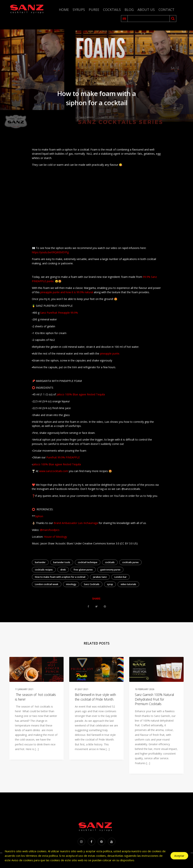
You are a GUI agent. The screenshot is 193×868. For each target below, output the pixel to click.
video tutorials (128, 584)
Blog (129, 10)
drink (63, 570)
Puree (94, 10)
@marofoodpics (50, 530)
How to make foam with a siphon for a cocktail (60, 577)
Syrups (79, 10)
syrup (110, 584)
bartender (40, 562)
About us (146, 10)
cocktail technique (88, 562)
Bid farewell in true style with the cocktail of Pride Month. (95, 697)
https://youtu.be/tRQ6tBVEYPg (50, 252)
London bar (121, 577)
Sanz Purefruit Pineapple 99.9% (59, 313)
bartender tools (62, 562)
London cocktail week (47, 584)
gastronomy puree (110, 570)
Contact (166, 10)
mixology (71, 584)
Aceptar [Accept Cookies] (179, 856)
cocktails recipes (44, 570)
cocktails (110, 562)
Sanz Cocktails (92, 584)
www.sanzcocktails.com (54, 471)
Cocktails (112, 10)
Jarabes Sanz (100, 577)
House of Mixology (55, 537)
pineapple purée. (110, 353)
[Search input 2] (149, 19)
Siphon (39, 516)
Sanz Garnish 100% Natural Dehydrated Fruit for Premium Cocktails (154, 699)
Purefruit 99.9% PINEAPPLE (63, 457)
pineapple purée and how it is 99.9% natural (66, 292)
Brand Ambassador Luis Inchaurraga (76, 523)
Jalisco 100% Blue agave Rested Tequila (81, 394)
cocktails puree (130, 562)
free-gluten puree (83, 570)
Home (64, 10)
